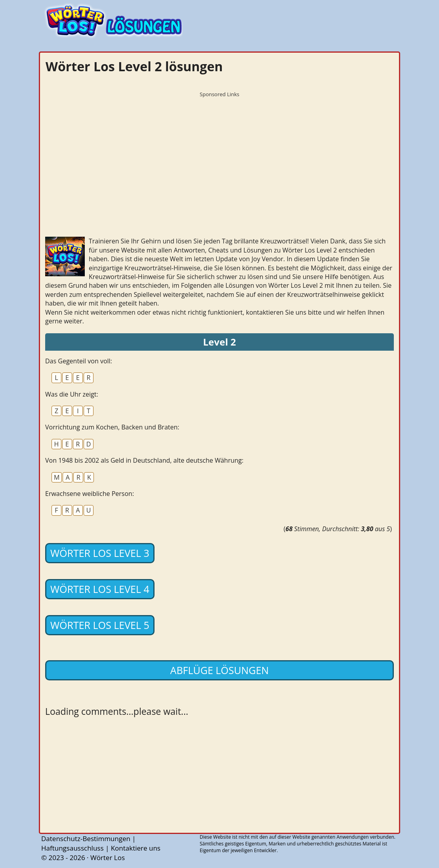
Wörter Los (108, 858)
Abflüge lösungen (220, 670)
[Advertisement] (219, 156)
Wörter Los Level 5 (100, 625)
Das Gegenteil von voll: (79, 361)
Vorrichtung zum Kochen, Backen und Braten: (112, 427)
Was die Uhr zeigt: (72, 394)
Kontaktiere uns (136, 848)
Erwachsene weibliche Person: (90, 494)
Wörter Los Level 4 (100, 589)
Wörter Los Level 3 (100, 553)
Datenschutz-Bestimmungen (86, 839)
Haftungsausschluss (73, 848)
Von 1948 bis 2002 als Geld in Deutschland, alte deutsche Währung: (144, 460)
